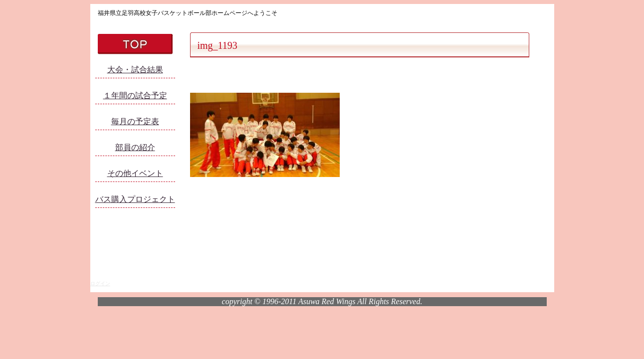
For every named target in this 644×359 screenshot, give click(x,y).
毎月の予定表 (135, 121)
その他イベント (135, 173)
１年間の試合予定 (135, 95)
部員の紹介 (135, 147)
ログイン (100, 283)
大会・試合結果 (135, 70)
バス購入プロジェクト (135, 199)
